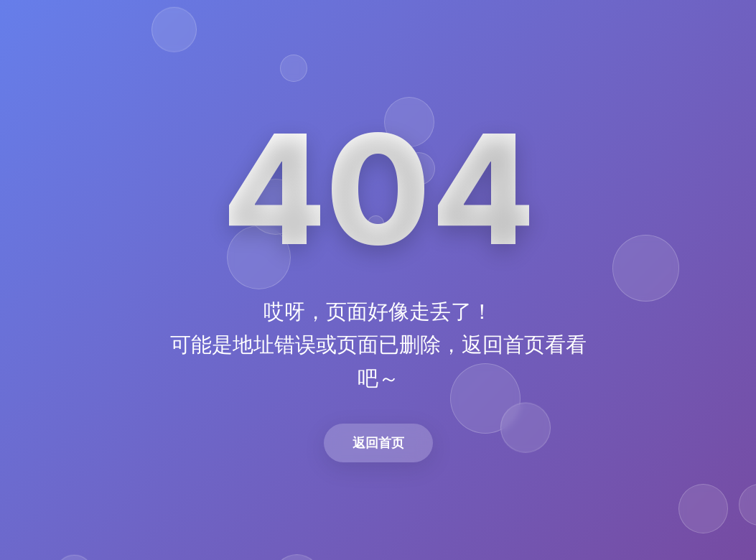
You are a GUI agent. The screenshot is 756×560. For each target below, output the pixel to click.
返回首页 (378, 443)
